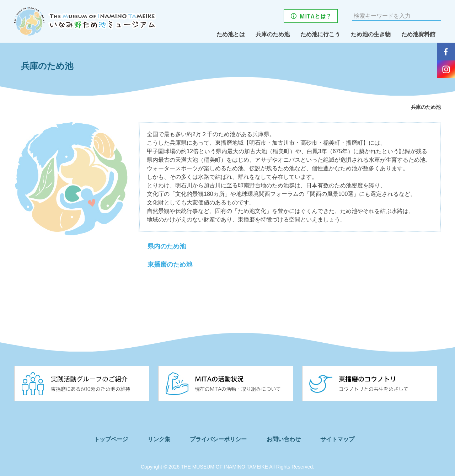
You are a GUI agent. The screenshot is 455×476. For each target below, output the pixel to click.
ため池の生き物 (371, 34)
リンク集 (158, 439)
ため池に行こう (320, 34)
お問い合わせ (289, 439)
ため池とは (231, 34)
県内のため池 (167, 247)
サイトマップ (346, 439)
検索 (435, 16)
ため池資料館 (418, 34)
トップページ (106, 439)
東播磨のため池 (170, 265)
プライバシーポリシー (221, 439)
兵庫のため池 (273, 34)
